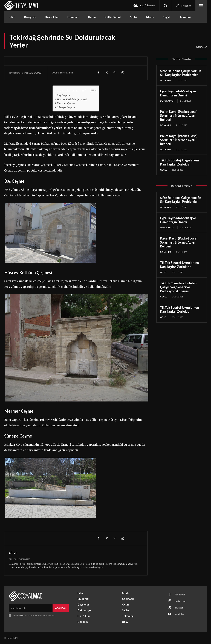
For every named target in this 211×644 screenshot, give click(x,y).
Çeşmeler (201, 47)
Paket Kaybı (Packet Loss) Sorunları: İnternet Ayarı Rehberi (179, 116)
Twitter (179, 608)
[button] (165, 6)
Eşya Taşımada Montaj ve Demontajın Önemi (178, 93)
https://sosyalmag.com (19, 559)
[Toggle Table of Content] (92, 90)
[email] (31, 608)
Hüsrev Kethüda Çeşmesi (72, 100)
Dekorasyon (168, 101)
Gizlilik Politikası (20, 615)
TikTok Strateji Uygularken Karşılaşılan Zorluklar (179, 162)
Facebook (180, 595)
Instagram (180, 601)
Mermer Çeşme (66, 103)
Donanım (165, 80)
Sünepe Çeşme (66, 107)
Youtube (179, 614)
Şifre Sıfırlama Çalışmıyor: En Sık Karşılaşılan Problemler (181, 73)
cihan (13, 552)
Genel (163, 170)
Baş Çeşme (63, 95)
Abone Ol (61, 608)
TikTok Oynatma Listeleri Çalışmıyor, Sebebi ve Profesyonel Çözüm (178, 287)
